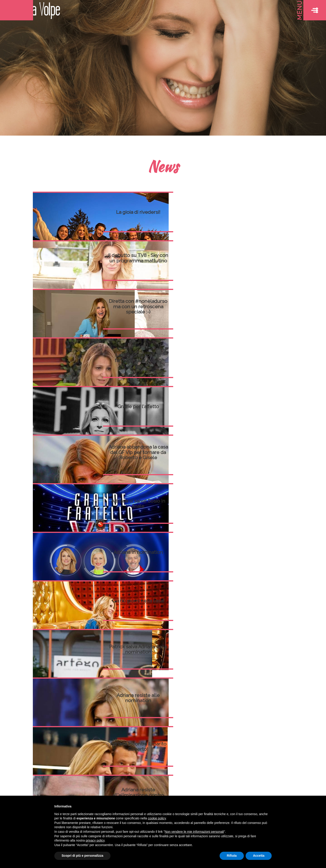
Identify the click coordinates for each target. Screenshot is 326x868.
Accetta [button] (259, 856)
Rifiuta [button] (232, 856)
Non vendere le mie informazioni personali (194, 832)
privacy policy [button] (95, 840)
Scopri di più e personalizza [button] (82, 856)
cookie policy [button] (157, 818)
